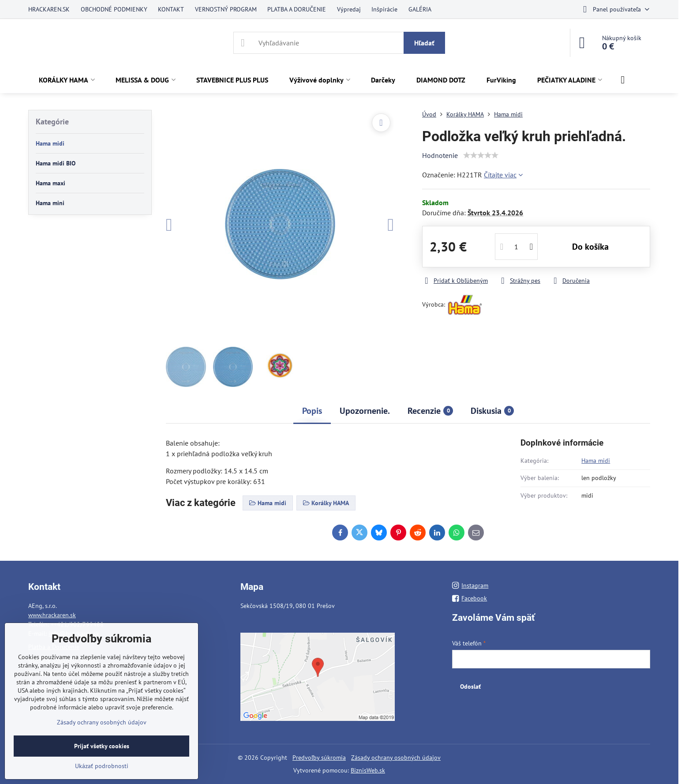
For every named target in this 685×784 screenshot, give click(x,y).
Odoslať (470, 686)
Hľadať (424, 43)
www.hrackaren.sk (52, 615)
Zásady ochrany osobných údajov (396, 758)
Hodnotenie (440, 155)
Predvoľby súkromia (319, 758)
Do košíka (590, 247)
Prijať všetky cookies (102, 746)
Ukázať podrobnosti (102, 766)
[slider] (481, 155)
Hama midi (596, 461)
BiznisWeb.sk (368, 770)
